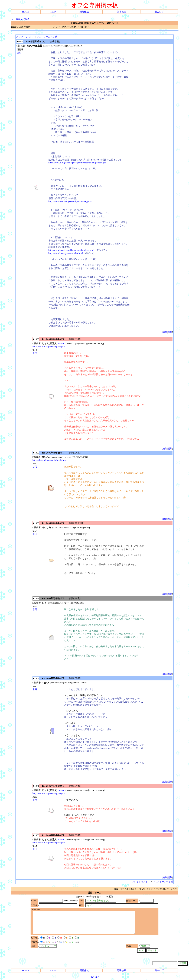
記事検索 (122, 12)
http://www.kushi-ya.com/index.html (66, 253)
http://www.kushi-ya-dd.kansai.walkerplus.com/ (71, 250)
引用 (19, 53)
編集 (165, 332)
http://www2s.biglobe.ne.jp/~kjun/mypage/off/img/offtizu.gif (77, 163)
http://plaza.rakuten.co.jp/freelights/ (49, 460)
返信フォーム (94, 893)
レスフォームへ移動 (47, 37)
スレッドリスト (24, 37)
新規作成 (84, 12)
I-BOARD (94, 977)
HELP (53, 12)
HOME (26, 12)
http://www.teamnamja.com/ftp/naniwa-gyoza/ (70, 201)
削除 (170, 332)
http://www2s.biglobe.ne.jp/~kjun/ (49, 346)
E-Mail (61, 343)
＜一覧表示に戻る (20, 19)
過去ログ (159, 12)
